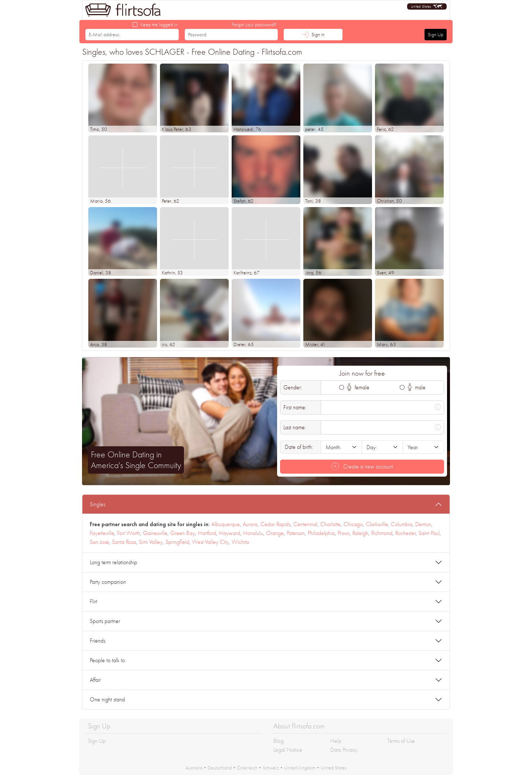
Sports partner (105, 621)
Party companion (108, 582)
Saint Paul (429, 533)
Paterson (296, 533)
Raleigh (360, 533)
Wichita (240, 542)
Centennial (305, 524)
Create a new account (362, 466)
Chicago (353, 524)
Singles (98, 504)
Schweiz (271, 768)
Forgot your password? (254, 24)
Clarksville (377, 524)
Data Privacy (344, 750)
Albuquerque (226, 524)
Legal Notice (288, 750)
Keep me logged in (159, 24)
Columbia (402, 524)
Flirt (93, 601)
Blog (279, 741)
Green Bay (183, 533)
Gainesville (155, 533)
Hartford (207, 533)
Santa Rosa (124, 542)
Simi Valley (151, 542)
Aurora (250, 524)
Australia (194, 768)
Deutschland (220, 768)
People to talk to (107, 660)
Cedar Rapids (275, 524)
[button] (427, 6)
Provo (344, 533)
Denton (423, 524)
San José (99, 542)
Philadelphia (321, 533)
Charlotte (330, 524)
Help (336, 741)
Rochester (405, 533)
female (358, 387)
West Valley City (210, 542)
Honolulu (253, 533)
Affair (95, 680)
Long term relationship (113, 562)
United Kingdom (300, 768)
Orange (275, 533)
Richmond (382, 533)
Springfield (177, 542)
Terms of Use (401, 741)
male (417, 387)
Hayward (230, 533)
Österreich (247, 768)
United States (334, 768)
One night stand (107, 699)
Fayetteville (102, 533)
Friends (98, 641)
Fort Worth (129, 533)
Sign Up (436, 34)
